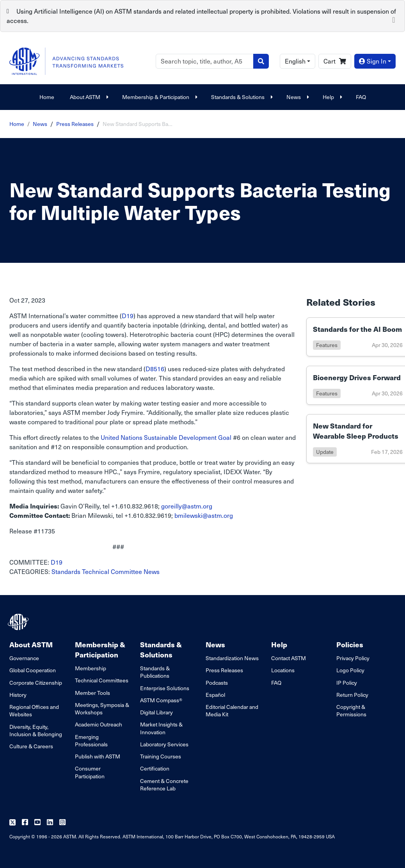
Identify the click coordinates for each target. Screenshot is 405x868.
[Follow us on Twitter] (12, 823)
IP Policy (347, 683)
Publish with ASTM (98, 756)
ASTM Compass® (161, 700)
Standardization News (232, 658)
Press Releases (75, 124)
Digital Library (156, 712)
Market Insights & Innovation (161, 728)
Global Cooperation (33, 670)
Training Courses (161, 756)
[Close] (394, 19)
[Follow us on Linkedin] (50, 823)
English (295, 61)
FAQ (361, 97)
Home (47, 97)
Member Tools (92, 693)
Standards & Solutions (241, 97)
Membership (91, 668)
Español (215, 695)
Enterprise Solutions (165, 688)
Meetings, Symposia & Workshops (102, 709)
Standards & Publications (155, 672)
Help (331, 97)
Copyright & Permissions (351, 710)
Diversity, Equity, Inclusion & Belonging (36, 730)
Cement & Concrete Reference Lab (164, 785)
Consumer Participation (90, 772)
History (18, 695)
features (327, 345)
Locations (283, 670)
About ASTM (88, 97)
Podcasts (217, 683)
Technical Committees (102, 680)
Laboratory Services (164, 744)
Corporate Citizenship (36, 683)
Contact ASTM (289, 658)
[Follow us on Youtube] (37, 823)
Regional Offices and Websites (34, 710)
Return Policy (352, 695)
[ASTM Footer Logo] (19, 622)
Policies (350, 644)
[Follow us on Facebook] (25, 823)
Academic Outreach (99, 724)
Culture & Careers (31, 746)
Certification (155, 768)
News (297, 97)
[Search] (205, 61)
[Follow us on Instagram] (62, 823)
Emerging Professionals (91, 740)
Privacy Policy (353, 658)
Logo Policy (350, 670)
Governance (24, 658)
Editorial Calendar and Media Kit (232, 710)
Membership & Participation (159, 97)
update (325, 452)
